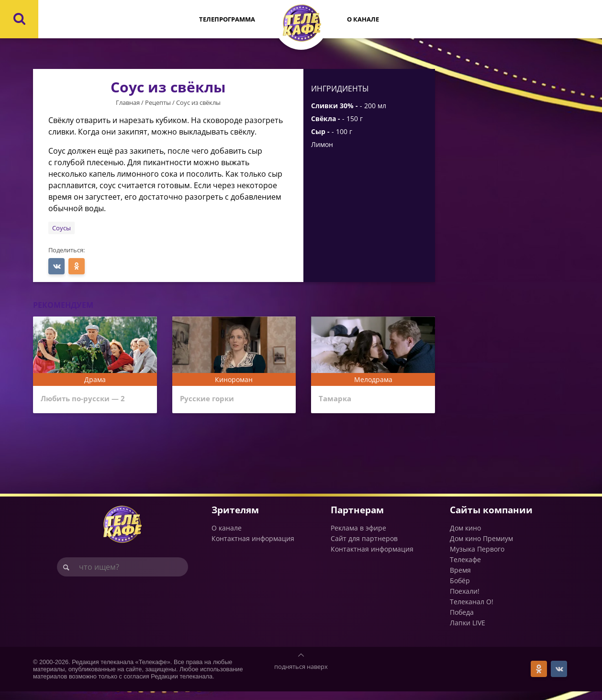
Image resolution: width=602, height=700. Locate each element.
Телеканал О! (472, 610)
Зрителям (235, 518)
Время (460, 579)
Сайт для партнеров (364, 547)
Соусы (61, 228)
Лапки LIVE (468, 631)
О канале (363, 19)
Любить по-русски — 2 (90, 400)
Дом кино (465, 536)
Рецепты (158, 102)
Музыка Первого (477, 558)
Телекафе (465, 568)
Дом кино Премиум (481, 547)
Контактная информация (253, 547)
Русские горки (211, 400)
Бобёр (460, 589)
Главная (128, 102)
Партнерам (357, 518)
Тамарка (338, 400)
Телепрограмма (227, 19)
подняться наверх (301, 675)
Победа (462, 621)
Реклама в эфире (358, 536)
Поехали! (465, 600)
